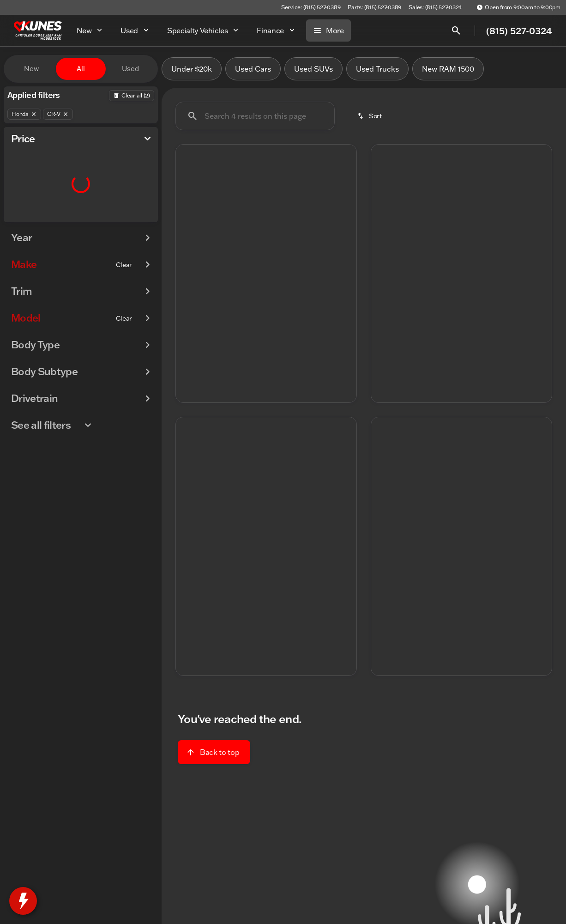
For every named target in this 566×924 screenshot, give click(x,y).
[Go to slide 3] (265, 268)
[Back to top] (214, 752)
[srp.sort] (370, 116)
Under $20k (192, 69)
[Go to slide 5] (293, 268)
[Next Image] (343, 213)
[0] (30, 220)
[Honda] (24, 114)
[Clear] (124, 283)
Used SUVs (313, 69)
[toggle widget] (23, 901)
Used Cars (253, 69)
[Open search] (456, 30)
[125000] (126, 220)
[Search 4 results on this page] (255, 116)
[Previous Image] (189, 213)
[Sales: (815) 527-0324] (435, 7)
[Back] (132, 96)
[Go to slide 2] (251, 268)
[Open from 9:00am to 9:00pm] (518, 7)
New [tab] (31, 69)
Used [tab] (130, 69)
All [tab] (81, 69)
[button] (190, 212)
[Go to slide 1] (237, 268)
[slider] (22, 173)
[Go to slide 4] (279, 268)
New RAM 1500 (448, 69)
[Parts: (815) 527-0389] (374, 7)
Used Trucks (377, 69)
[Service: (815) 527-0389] (311, 7)
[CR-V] (58, 114)
